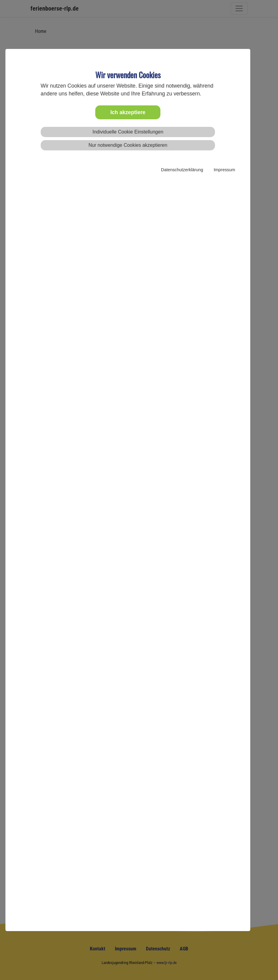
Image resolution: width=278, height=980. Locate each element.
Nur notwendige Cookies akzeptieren (128, 145)
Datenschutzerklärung (182, 170)
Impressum (224, 170)
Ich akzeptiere (128, 112)
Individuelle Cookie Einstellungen (128, 132)
